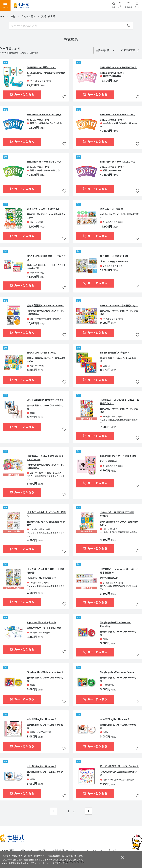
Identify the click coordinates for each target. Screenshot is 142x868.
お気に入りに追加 (64, 97)
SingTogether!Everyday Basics (117, 672)
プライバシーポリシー (92, 850)
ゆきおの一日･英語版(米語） (115, 256)
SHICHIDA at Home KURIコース (44, 115)
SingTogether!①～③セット (115, 353)
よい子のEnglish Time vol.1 (42, 719)
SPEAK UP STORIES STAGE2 (42, 353)
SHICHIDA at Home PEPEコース (44, 162)
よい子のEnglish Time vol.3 (42, 766)
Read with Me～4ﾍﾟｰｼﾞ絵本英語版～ (119, 456)
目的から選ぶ (29, 16)
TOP (2, 16)
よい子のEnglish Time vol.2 (115, 719)
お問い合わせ (26, 850)
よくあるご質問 (7, 850)
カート (137, 7)
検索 (114, 7)
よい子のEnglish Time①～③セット (46, 400)
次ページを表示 (89, 811)
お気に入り (129, 7)
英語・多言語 (48, 16)
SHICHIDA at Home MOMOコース (118, 67)
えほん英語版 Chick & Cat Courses (45, 306)
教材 (13, 16)
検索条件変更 (128, 50)
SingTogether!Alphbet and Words (46, 672)
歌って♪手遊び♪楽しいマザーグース (119, 766)
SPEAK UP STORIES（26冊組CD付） (119, 306)
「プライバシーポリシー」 (40, 863)
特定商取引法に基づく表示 (64, 850)
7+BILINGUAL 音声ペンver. (41, 67)
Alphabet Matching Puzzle (42, 622)
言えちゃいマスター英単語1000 (43, 209)
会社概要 (112, 850)
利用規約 (42, 850)
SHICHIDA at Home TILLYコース (118, 162)
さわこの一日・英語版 (111, 209)
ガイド (120, 7)
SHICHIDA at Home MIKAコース (118, 115)
